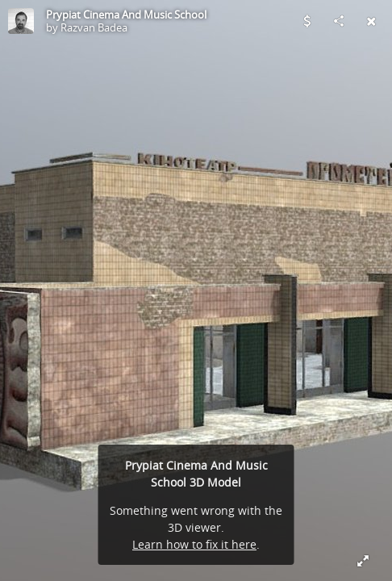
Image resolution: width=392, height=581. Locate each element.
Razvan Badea (94, 27)
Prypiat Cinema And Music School (126, 15)
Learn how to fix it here (194, 544)
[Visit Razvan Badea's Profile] (21, 21)
